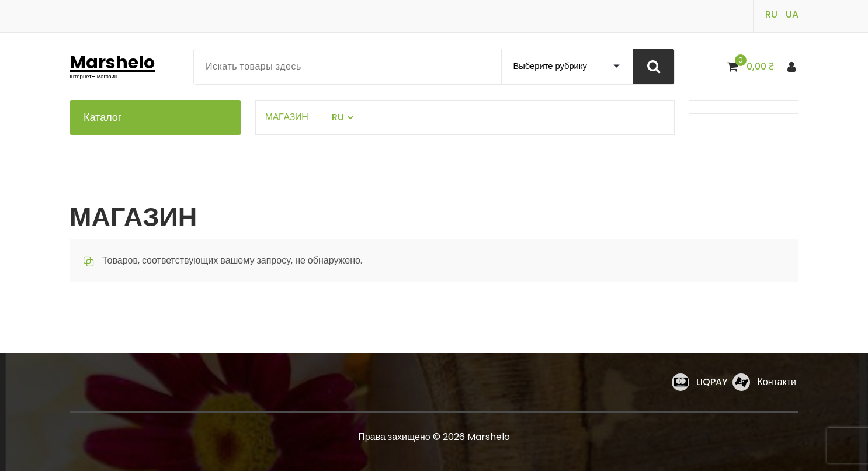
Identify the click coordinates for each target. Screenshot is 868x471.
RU (771, 14)
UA (792, 14)
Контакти (777, 382)
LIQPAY (712, 382)
